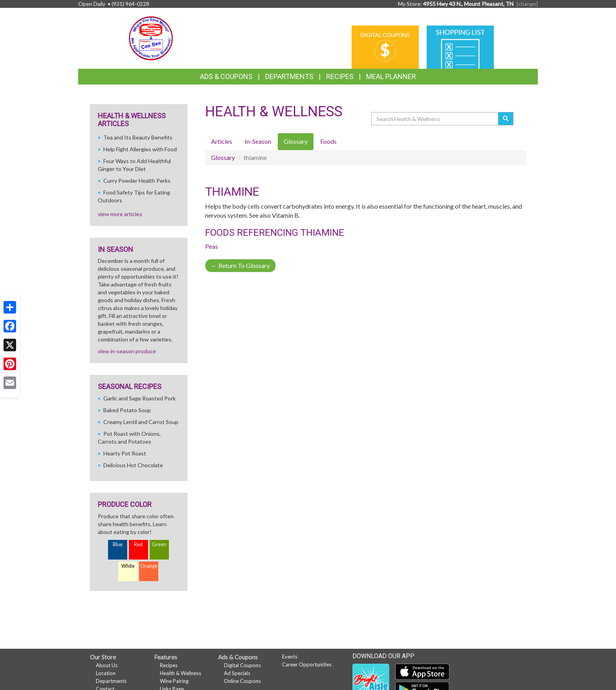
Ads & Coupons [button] (226, 76)
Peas (212, 246)
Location (106, 673)
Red (138, 544)
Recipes (340, 76)
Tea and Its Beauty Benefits (138, 137)
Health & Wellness (181, 673)
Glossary (223, 157)
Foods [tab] (328, 141)
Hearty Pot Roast (125, 453)
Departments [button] (289, 76)
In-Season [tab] (258, 141)
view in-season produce (127, 351)
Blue (118, 544)
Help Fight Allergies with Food (140, 149)
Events (290, 657)
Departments (111, 681)
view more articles (120, 214)
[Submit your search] (506, 119)
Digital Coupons (242, 665)
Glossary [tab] (296, 141)
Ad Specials (237, 673)
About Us (107, 665)
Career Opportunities (307, 664)
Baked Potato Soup (127, 410)
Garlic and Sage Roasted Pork (139, 398)
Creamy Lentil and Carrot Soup (141, 422)
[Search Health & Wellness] (435, 119)
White (128, 566)
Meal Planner (391, 76)
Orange (149, 566)
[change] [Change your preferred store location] (527, 4)
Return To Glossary (240, 265)
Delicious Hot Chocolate (133, 465)
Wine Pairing (174, 681)
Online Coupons (242, 681)
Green (159, 544)
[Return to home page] (151, 38)
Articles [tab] (222, 141)
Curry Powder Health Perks (137, 181)
